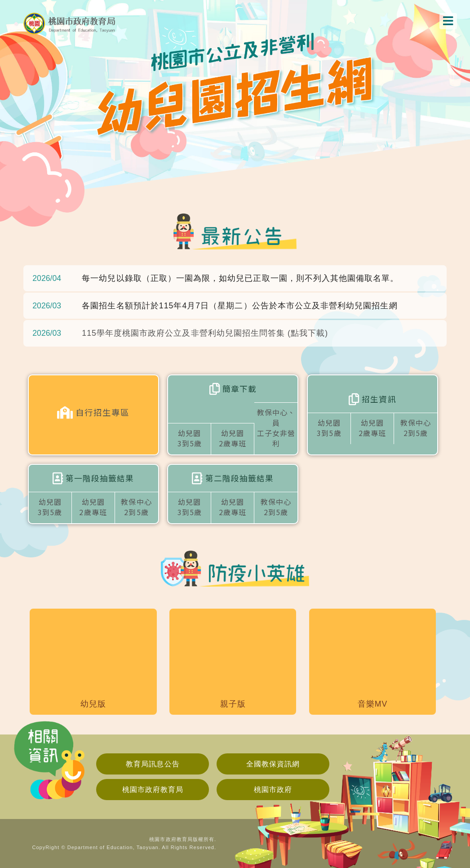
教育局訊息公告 (153, 764)
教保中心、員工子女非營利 (276, 420)
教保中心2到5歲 (416, 428)
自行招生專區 (93, 413)
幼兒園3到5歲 (190, 438)
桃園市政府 (273, 790)
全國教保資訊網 (273, 764)
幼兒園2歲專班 (233, 438)
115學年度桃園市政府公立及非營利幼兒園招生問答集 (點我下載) (205, 333)
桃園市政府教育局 (153, 790)
